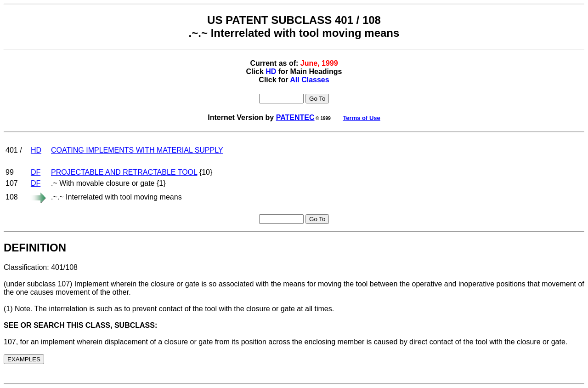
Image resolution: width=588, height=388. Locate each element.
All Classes (309, 80)
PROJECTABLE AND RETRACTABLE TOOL (124, 172)
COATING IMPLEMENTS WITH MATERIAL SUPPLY (137, 150)
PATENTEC (295, 117)
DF (36, 172)
